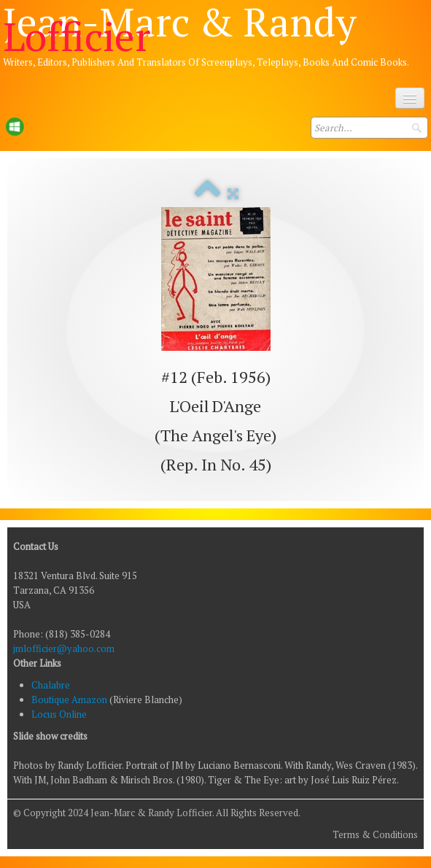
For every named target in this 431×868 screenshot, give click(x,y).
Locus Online (59, 714)
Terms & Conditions (375, 834)
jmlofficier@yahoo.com (64, 648)
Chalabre (51, 685)
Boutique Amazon (70, 700)
